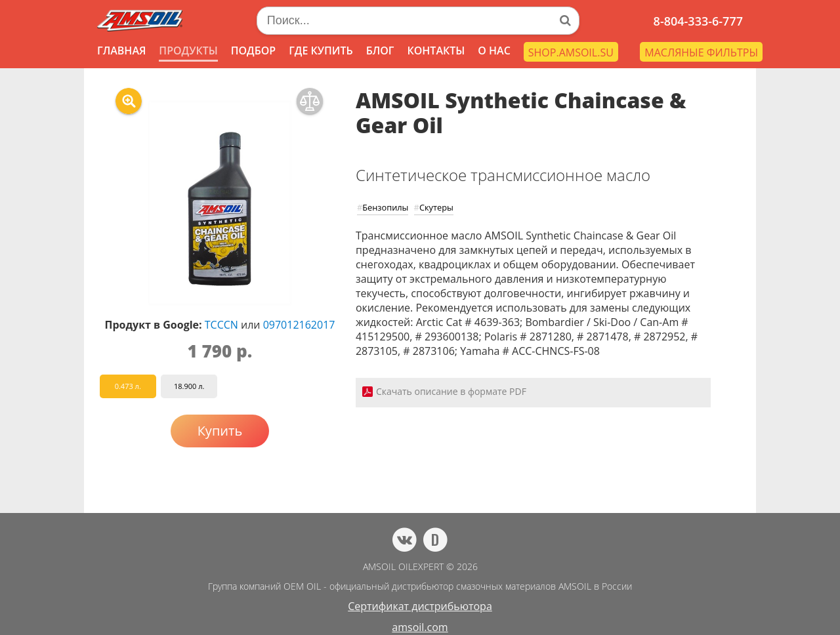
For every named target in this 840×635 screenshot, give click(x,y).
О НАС (494, 51)
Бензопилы (385, 207)
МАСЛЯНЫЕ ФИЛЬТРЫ (701, 52)
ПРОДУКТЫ (188, 51)
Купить (220, 431)
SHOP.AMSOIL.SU (571, 52)
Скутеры (436, 207)
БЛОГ (380, 51)
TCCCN (221, 325)
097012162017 (299, 325)
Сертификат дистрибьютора (420, 606)
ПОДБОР (253, 51)
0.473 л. (128, 386)
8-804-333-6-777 (698, 21)
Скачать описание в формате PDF (451, 391)
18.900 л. (189, 386)
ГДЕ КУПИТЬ (321, 51)
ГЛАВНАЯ (121, 51)
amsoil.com (420, 627)
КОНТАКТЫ (436, 51)
